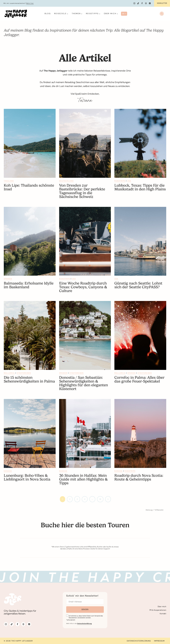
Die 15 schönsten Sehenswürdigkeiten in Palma (29, 379)
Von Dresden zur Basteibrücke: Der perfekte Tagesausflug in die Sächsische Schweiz (82, 191)
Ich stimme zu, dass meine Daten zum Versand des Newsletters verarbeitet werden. (86, 617)
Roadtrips (120, 181)
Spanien (8, 279)
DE (124, 14)
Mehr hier (30, 3)
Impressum (159, 641)
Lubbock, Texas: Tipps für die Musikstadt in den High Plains (140, 187)
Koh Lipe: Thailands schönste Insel (29, 187)
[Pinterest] (150, 3)
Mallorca (9, 373)
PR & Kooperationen (158, 610)
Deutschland (66, 181)
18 (100, 499)
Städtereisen (24, 373)
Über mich (162, 607)
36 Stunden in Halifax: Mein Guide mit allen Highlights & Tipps (83, 479)
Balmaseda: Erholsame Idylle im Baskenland (29, 285)
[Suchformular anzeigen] (162, 14)
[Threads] (146, 3)
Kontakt (163, 614)
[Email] (85, 602)
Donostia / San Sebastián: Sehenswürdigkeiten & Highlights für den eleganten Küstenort (84, 383)
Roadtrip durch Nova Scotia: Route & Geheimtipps (139, 477)
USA (129, 181)
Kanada (8, 471)
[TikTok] (138, 3)
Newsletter (162, 3)
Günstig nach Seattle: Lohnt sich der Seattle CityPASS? (138, 285)
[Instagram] (134, 3)
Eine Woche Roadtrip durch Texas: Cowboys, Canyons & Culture (83, 287)
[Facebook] (142, 3)
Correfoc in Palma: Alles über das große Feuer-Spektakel (139, 379)
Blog (48, 14)
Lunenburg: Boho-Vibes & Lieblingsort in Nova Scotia (27, 477)
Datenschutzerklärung (139, 641)
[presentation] (30, 143)
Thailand (9, 181)
